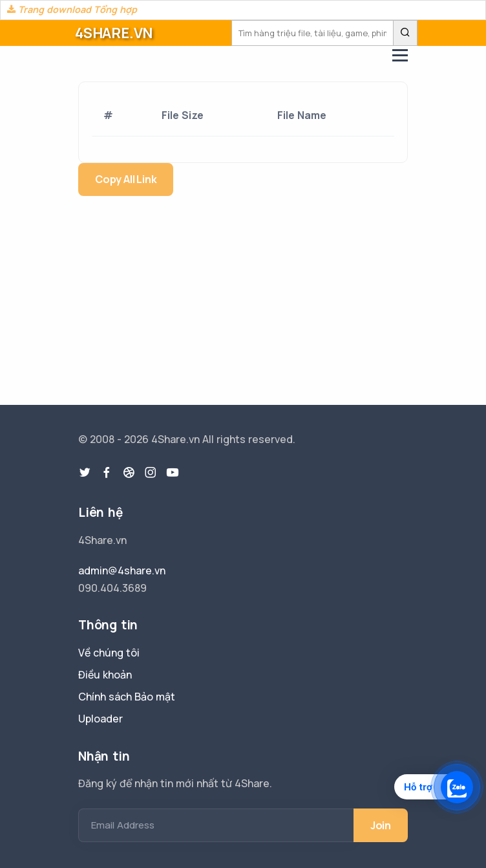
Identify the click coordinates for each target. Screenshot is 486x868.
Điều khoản (105, 675)
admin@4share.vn (122, 570)
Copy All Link (126, 179)
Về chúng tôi (109, 653)
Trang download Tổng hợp (72, 9)
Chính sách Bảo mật (127, 697)
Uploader (100, 719)
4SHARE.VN (114, 33)
